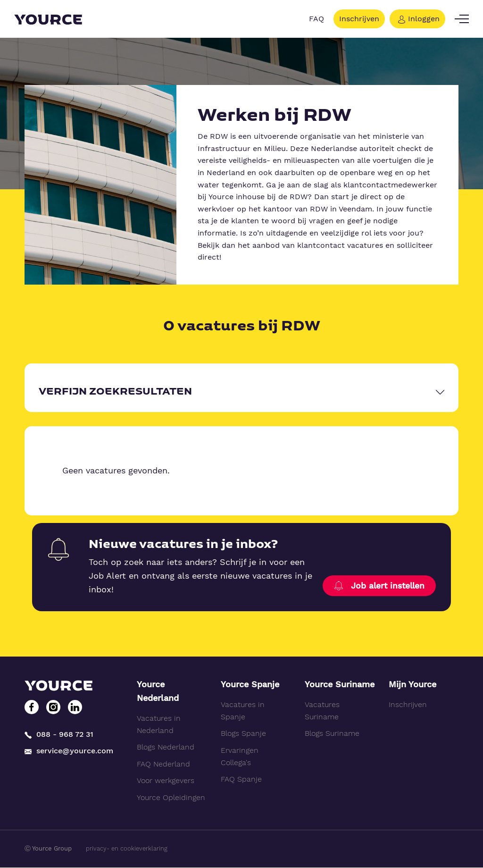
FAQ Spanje (241, 779)
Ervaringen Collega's (240, 756)
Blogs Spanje (243, 734)
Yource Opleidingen (171, 797)
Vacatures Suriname (322, 711)
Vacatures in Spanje (243, 711)
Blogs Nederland (166, 747)
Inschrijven (359, 19)
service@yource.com (69, 750)
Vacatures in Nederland (159, 724)
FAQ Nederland (163, 764)
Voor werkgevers (166, 781)
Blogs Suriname (332, 734)
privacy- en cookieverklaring (127, 848)
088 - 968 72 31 (59, 733)
